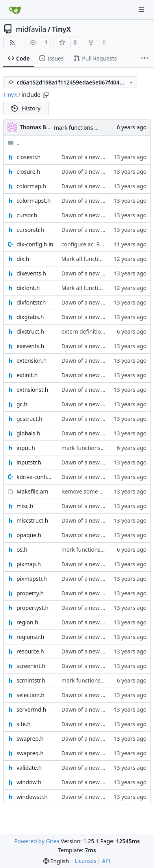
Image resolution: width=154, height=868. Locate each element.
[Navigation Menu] (142, 10)
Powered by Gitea (37, 841)
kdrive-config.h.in (35, 477)
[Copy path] (46, 95)
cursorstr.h (30, 230)
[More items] (145, 59)
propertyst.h (32, 608)
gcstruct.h (30, 419)
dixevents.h (31, 273)
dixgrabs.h (30, 317)
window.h (29, 782)
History (26, 108)
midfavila (31, 29)
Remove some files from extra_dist (106, 491)
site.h (24, 724)
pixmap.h (29, 564)
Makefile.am (32, 491)
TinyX (61, 29)
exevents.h (30, 346)
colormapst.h (34, 201)
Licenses (85, 861)
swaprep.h (30, 739)
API (106, 861)
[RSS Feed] (12, 42)
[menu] (56, 861)
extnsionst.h (32, 390)
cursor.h (27, 215)
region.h (27, 622)
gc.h (22, 404)
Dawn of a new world (89, 157)
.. (14, 142)
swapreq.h (30, 753)
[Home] (15, 10)
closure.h (28, 172)
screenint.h (31, 666)
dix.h (23, 259)
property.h (30, 593)
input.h (26, 448)
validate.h (29, 768)
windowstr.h (32, 797)
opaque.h (29, 535)
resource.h (30, 651)
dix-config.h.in (35, 244)
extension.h (32, 361)
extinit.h (27, 375)
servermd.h (31, 709)
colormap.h (31, 186)
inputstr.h (29, 462)
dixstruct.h (30, 331)
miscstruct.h (32, 520)
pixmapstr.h (32, 579)
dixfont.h (28, 288)
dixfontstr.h (31, 302)
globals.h (28, 433)
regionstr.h (30, 637)
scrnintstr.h (31, 680)
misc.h (25, 506)
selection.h (31, 695)
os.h (22, 550)
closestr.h (29, 157)
